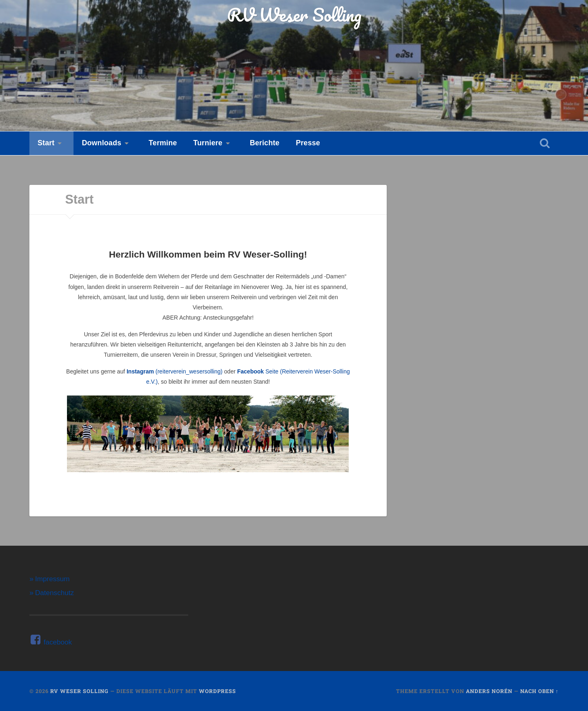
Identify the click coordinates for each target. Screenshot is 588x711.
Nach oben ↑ (539, 691)
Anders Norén (489, 691)
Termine (163, 143)
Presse (308, 143)
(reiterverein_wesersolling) (175, 371)
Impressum (52, 579)
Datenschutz (55, 593)
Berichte (265, 143)
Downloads (101, 143)
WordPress (217, 691)
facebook (51, 642)
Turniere (208, 143)
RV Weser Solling (294, 14)
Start (46, 143)
